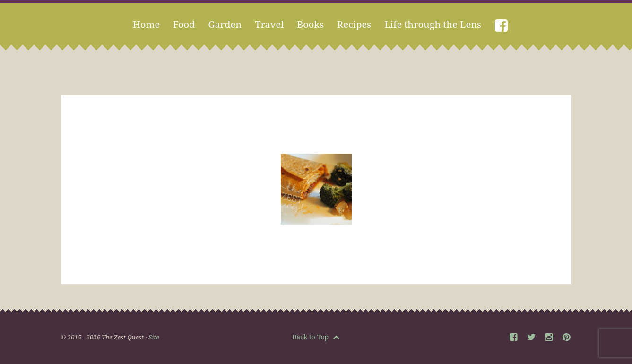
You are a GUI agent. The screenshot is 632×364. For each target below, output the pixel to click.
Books (310, 24)
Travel (269, 24)
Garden (225, 24)
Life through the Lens (433, 24)
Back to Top (316, 337)
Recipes (354, 24)
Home (146, 24)
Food (184, 24)
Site (154, 337)
